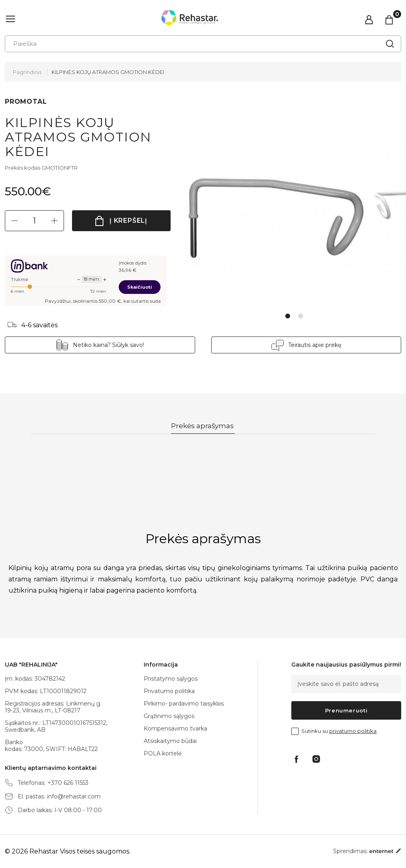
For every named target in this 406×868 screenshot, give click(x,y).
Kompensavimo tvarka (175, 728)
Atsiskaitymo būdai (170, 741)
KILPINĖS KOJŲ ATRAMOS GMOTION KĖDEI (108, 72)
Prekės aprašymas (203, 426)
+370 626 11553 (68, 783)
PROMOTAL (26, 102)
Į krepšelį (129, 221)
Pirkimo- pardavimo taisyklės (184, 704)
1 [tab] (288, 316)
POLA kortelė (163, 753)
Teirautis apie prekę (315, 345)
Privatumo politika (169, 691)
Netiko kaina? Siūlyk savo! (108, 345)
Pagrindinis (27, 72)
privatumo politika (353, 731)
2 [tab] (301, 316)
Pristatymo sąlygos (171, 679)
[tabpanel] (278, 214)
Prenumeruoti (346, 710)
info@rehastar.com (74, 797)
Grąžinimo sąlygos (169, 716)
